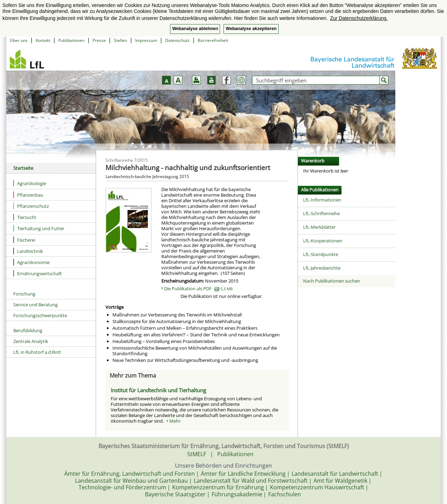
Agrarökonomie (31, 262)
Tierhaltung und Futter (39, 228)
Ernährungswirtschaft (38, 273)
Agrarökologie (30, 183)
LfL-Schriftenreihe (321, 213)
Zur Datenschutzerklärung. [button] (359, 18)
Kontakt (43, 40)
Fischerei (24, 240)
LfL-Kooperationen (323, 241)
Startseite (23, 168)
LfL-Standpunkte (321, 254)
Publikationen (71, 40)
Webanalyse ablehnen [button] (195, 29)
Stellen (120, 40)
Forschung (24, 294)
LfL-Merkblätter (319, 227)
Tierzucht (25, 217)
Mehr (175, 421)
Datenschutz (177, 40)
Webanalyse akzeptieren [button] (251, 29)
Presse (99, 40)
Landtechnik (28, 251)
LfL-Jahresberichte (322, 268)
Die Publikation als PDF (198, 288)
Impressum (146, 40)
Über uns (19, 40)
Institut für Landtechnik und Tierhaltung (158, 390)
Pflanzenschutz (31, 206)
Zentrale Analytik (31, 341)
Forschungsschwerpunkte (40, 315)
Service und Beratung (35, 305)
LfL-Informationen (322, 200)
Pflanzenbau (28, 195)
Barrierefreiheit (213, 40)
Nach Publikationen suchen (332, 281)
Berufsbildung (28, 330)
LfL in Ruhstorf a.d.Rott (37, 352)
